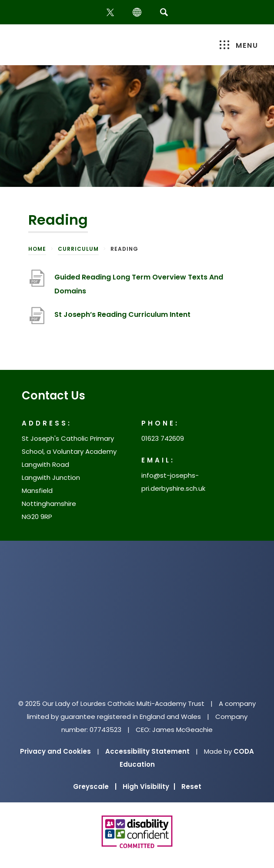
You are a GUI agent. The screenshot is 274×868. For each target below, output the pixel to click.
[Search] (164, 12)
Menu (239, 45)
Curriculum (78, 249)
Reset (191, 787)
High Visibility (149, 787)
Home (37, 249)
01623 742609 (163, 438)
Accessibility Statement (147, 751)
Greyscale (95, 787)
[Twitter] (111, 12)
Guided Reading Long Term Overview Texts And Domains (139, 284)
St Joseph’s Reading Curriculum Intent (122, 314)
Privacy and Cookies (55, 751)
